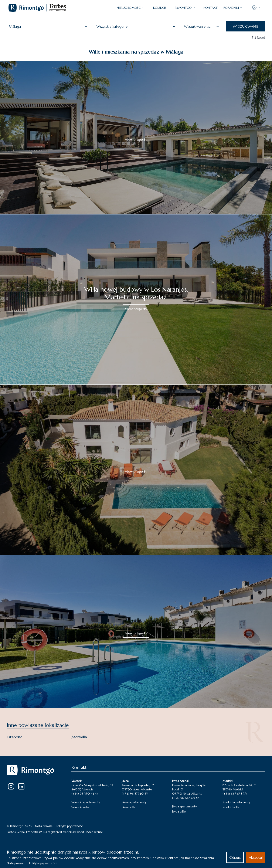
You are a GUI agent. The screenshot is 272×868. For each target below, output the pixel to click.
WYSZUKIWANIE (246, 26)
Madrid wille (231, 807)
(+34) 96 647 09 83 (186, 798)
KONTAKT (211, 8)
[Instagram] (11, 786)
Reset (259, 37)
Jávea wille (129, 807)
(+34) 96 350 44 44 (85, 794)
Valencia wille (80, 807)
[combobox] (9, 26)
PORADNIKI (233, 8)
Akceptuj (256, 857)
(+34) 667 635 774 (235, 794)
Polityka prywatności (70, 826)
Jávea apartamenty (134, 802)
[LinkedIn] (21, 786)
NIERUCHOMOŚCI (131, 8)
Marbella (79, 737)
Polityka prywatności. (43, 863)
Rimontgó (185, 8)
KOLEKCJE (160, 8)
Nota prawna (44, 826)
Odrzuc (235, 857)
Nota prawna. (16, 863)
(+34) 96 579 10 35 (135, 794)
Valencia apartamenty (86, 802)
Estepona (15, 737)
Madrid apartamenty (236, 802)
